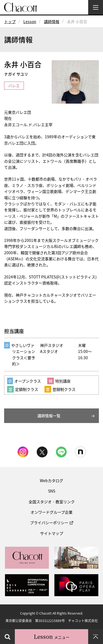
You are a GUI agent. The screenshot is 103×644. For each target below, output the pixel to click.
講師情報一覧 (49, 416)
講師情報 (52, 21)
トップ (10, 21)
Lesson (30, 21)
